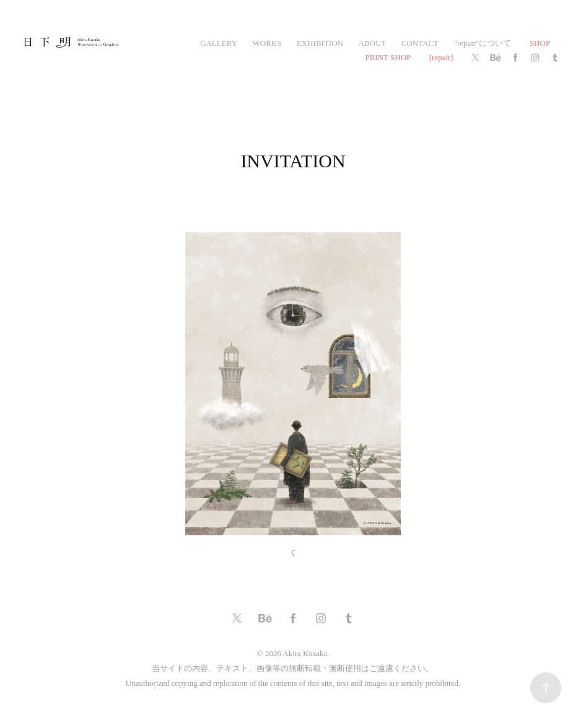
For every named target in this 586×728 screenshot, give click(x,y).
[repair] (441, 57)
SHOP (540, 43)
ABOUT (372, 43)
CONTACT (420, 43)
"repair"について (483, 43)
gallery (219, 43)
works (267, 43)
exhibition (320, 43)
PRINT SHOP (388, 57)
